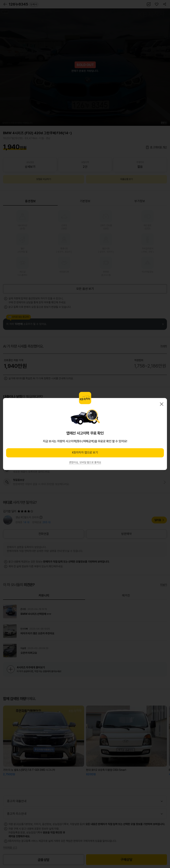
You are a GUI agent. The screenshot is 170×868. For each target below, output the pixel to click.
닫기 (162, 404)
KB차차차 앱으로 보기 (85, 453)
